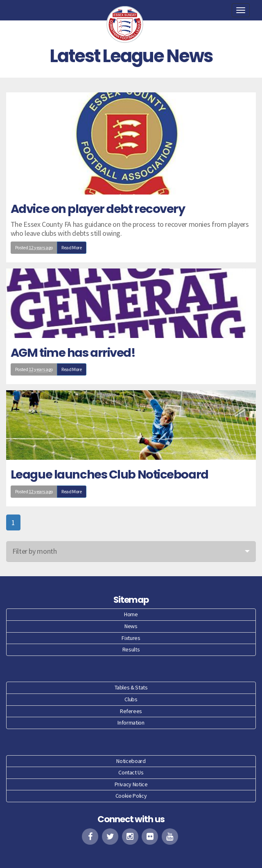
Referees (131, 711)
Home (131, 614)
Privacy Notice (131, 784)
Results (131, 649)
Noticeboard (131, 761)
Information (131, 723)
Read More (72, 247)
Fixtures (131, 638)
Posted (34, 248)
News (131, 626)
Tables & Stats (131, 687)
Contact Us (131, 772)
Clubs (131, 699)
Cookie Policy (131, 796)
